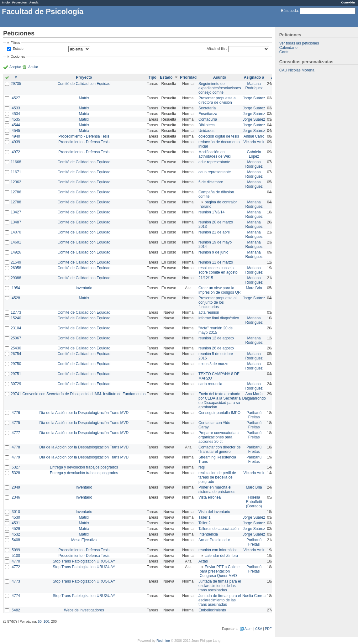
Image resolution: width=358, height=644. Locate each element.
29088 (16, 278)
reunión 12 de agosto (216, 338)
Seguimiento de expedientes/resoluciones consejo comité (220, 88)
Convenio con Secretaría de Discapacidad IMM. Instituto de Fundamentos (84, 394)
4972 (16, 152)
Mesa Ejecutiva (84, 540)
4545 (16, 131)
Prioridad (188, 77)
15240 (16, 318)
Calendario (288, 48)
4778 (16, 447)
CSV (259, 629)
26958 (16, 268)
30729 (16, 384)
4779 (16, 457)
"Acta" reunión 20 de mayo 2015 (216, 330)
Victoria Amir (254, 142)
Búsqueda (289, 11)
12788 (16, 202)
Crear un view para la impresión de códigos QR (220, 290)
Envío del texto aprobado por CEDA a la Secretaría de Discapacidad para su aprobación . (220, 401)
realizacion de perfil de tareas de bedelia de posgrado (217, 477)
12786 (16, 192)
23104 (16, 328)
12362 (16, 182)
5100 (16, 556)
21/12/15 (206, 278)
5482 (16, 610)
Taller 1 (205, 517)
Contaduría (208, 119)
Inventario (84, 288)
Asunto (220, 77)
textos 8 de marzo (213, 364)
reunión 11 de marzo (216, 262)
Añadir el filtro (217, 49)
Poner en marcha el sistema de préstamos (217, 490)
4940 (16, 136)
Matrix (84, 98)
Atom (248, 629)
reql (202, 467)
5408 (16, 540)
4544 (16, 125)
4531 (16, 523)
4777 (16, 433)
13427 (16, 212)
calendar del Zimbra (221, 556)
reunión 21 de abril (214, 232)
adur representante (214, 162)
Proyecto (84, 77)
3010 (16, 512)
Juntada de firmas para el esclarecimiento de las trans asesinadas (220, 586)
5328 (16, 473)
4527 (16, 98)
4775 (16, 423)
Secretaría (207, 108)
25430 (16, 348)
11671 (16, 172)
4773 (16, 581)
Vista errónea (210, 497)
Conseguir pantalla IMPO (219, 413)
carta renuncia (210, 384)
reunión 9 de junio (213, 252)
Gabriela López (254, 154)
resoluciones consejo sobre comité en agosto (218, 270)
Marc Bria (254, 288)
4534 (16, 114)
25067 (16, 338)
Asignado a (254, 77)
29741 (16, 394)
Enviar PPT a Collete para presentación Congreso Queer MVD (220, 571)
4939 (16, 142)
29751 (16, 374)
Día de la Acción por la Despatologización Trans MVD (84, 413)
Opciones (18, 56)
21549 (16, 262)
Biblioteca (207, 125)
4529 (16, 529)
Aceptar (15, 67)
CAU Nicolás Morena (297, 70)
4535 (16, 119)
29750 (16, 364)
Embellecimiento (212, 610)
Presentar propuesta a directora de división (217, 100)
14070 (16, 232)
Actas (203, 561)
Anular (33, 67)
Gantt (284, 52)
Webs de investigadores (84, 610)
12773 (16, 312)
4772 (16, 567)
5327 (16, 467)
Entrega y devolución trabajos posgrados (84, 467)
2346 (16, 497)
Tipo (153, 77)
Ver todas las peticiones (299, 43)
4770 (16, 561)
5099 (16, 550)
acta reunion (209, 312)
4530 (16, 517)
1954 (16, 288)
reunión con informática (218, 550)
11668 (16, 162)
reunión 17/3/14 (211, 212)
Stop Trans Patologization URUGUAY (84, 561)
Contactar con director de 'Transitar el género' (220, 449)
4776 (16, 413)
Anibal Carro (254, 136)
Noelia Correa (254, 596)
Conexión (348, 2)
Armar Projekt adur (214, 540)
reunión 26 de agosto (216, 348)
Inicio (6, 2)
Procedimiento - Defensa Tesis (84, 136)
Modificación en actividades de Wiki (215, 154)
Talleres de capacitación (218, 529)
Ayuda (34, 2)
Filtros (15, 43)
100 (46, 621)
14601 (16, 242)
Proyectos (19, 2)
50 (40, 621)
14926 (16, 252)
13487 (16, 222)
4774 (16, 596)
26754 (16, 354)
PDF (268, 629)
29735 (16, 84)
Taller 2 (205, 523)
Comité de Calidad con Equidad (84, 84)
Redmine (163, 641)
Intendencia (208, 534)
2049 (16, 487)
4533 (16, 108)
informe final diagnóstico (219, 318)
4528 (16, 298)
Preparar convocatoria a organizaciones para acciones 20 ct (218, 437)
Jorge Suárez (254, 98)
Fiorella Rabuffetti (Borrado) (254, 502)
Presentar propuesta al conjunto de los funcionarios (217, 302)
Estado (18, 49)
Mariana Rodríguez (254, 86)
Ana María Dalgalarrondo (254, 396)
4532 (16, 534)
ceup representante (215, 172)
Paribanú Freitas (254, 415)
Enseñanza (208, 114)
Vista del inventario (214, 512)
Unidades (206, 131)
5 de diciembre (211, 182)
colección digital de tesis (219, 136)
